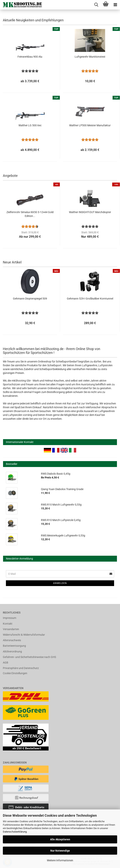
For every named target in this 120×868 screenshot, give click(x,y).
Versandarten (11, 629)
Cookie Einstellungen (15, 673)
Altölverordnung (12, 651)
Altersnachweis (12, 640)
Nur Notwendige (60, 851)
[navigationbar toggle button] (115, 5)
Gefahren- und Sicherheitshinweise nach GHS (29, 657)
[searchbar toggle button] (96, 5)
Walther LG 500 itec (30, 125)
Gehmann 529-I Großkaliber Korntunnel (90, 299)
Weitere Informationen (60, 860)
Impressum (10, 618)
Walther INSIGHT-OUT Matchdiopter (90, 212)
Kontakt (8, 624)
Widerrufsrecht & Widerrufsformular (24, 635)
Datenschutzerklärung (15, 832)
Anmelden (60, 583)
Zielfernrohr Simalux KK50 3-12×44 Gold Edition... (30, 214)
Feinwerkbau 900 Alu (30, 57)
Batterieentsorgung (14, 646)
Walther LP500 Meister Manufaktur (90, 125)
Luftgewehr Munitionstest (90, 57)
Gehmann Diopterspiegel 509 (30, 299)
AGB (6, 663)
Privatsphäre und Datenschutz (21, 668)
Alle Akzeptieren (60, 839)
